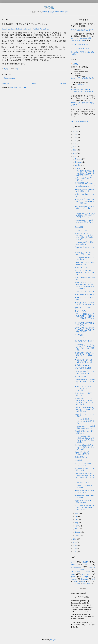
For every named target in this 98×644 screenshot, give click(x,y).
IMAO (83, 569)
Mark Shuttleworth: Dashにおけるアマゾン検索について (85, 208)
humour (92, 567)
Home (34, 83)
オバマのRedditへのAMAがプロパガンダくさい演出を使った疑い (85, 507)
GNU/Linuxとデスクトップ (84, 482)
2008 (75, 548)
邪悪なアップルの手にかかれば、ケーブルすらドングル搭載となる (85, 201)
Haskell (89, 584)
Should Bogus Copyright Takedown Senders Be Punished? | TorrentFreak (25, 29)
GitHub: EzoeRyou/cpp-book (80, 44)
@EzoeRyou (64, 12)
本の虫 (49, 7)
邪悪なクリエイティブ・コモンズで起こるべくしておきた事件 (85, 388)
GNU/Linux (76, 572)
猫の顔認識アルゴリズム (84, 183)
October (78, 165)
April (77, 526)
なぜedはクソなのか (82, 365)
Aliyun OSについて (82, 267)
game (73, 577)
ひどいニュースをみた (83, 230)
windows (86, 574)
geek (83, 584)
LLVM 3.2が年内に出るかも (85, 291)
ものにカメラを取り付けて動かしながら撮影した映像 (85, 272)
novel (78, 584)
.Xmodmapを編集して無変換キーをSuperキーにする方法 (85, 381)
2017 (75, 141)
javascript (84, 579)
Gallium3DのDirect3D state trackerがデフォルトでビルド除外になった (84, 409)
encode (84, 581)
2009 (75, 545)
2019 (75, 134)
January (78, 535)
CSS (91, 581)
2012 (75, 156)
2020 (75, 131)
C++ (73, 562)
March (78, 529)
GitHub (45, 12)
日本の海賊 (79, 227)
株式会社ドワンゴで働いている (82, 78)
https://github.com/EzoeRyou (80, 89)
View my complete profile (79, 121)
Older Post (62, 83)
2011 (75, 539)
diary (16, 69)
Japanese (74, 579)
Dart (72, 584)
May (77, 523)
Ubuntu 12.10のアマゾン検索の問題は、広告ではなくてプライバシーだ (85, 215)
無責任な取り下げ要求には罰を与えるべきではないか (85, 355)
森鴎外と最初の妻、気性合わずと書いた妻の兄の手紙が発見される (85, 330)
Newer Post (6, 83)
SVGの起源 (79, 335)
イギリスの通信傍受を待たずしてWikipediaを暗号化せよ (85, 421)
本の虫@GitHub (53, 12)
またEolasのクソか (81, 311)
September (79, 168)
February (78, 532)
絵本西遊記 (79, 460)
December (79, 159)
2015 (75, 147)
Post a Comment (9, 78)
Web (86, 564)
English (87, 577)
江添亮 (75, 64)
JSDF (76, 581)
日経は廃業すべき (81, 457)
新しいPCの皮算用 (81, 376)
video (88, 572)
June (77, 520)
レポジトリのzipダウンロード (81, 48)
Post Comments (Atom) (18, 87)
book (73, 574)
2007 (75, 552)
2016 (75, 144)
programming (76, 567)
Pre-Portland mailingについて (85, 186)
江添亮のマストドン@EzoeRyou (82, 92)
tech (94, 579)
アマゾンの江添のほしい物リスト (83, 30)
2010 (75, 542)
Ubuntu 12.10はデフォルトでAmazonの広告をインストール (85, 222)
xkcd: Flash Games (81, 338)
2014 (75, 150)
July (77, 516)
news (73, 564)
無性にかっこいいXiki (83, 308)
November (79, 162)
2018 (75, 138)
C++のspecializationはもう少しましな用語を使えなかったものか (85, 447)
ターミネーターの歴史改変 (85, 295)
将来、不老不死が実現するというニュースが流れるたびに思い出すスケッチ (85, 173)
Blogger (53, 640)
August (78, 513)
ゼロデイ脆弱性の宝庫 (83, 368)
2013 (75, 153)
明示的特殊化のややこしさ (85, 341)
